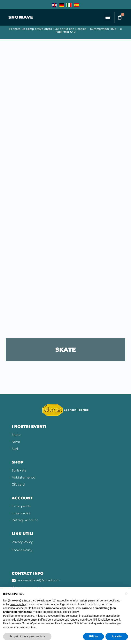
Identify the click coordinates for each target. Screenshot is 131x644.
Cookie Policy (22, 550)
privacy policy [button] (18, 604)
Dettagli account (25, 520)
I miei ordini (21, 513)
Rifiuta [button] (94, 636)
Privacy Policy (22, 542)
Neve (16, 442)
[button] (108, 17)
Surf (15, 449)
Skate (16, 435)
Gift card (18, 484)
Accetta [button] (117, 636)
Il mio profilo (21, 506)
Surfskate (19, 470)
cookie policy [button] (71, 612)
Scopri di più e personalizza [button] (27, 636)
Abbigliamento (23, 477)
